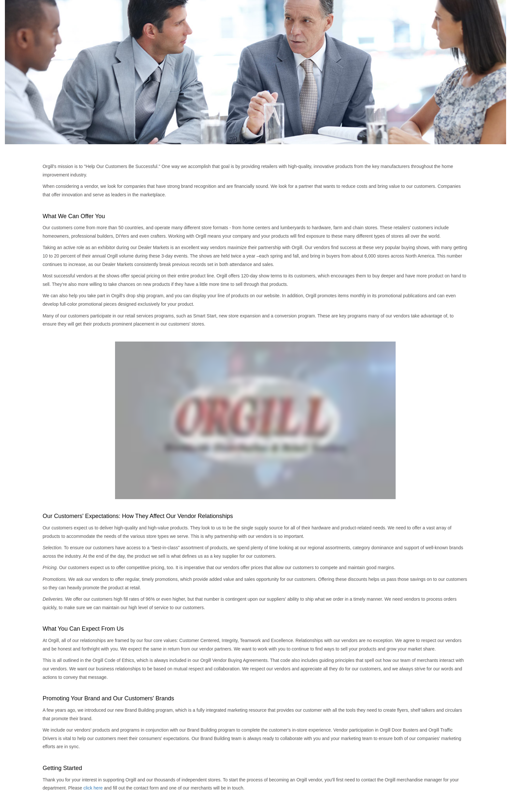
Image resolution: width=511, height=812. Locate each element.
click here (93, 788)
